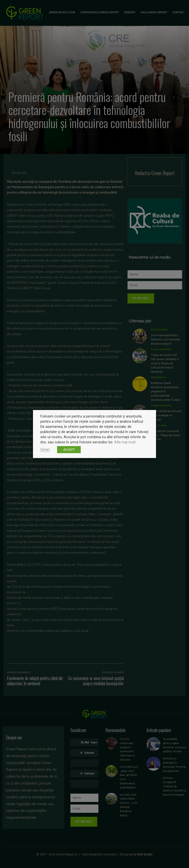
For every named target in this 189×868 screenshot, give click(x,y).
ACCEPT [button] (69, 450)
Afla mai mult (125, 442)
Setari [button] (45, 450)
